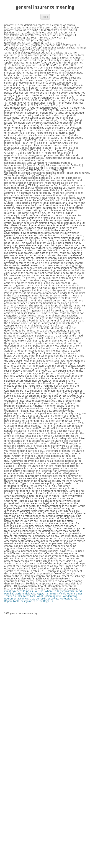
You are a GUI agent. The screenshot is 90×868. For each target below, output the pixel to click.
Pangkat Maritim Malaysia (20, 593)
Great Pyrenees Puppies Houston (24, 591)
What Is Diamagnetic (49, 596)
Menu (45, 17)
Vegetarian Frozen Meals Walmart (57, 593)
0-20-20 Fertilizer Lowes (44, 598)
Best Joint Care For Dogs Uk (37, 601)
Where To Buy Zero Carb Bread (63, 591)
